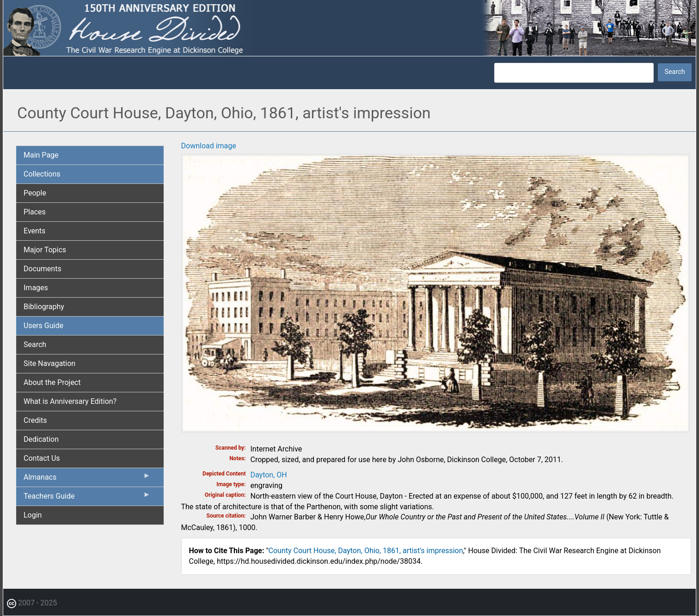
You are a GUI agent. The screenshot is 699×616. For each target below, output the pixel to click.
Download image (209, 146)
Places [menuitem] (35, 212)
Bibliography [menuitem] (44, 307)
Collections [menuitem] (42, 174)
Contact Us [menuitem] (42, 458)
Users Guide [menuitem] (43, 326)
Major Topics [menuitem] (45, 250)
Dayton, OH (269, 475)
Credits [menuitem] (35, 420)
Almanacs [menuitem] (87, 479)
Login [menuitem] (33, 515)
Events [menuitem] (34, 231)
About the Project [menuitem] (52, 382)
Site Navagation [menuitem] (49, 363)
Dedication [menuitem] (41, 439)
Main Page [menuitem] (41, 155)
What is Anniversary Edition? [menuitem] (70, 401)
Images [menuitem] (36, 288)
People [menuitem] (35, 193)
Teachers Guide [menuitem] (87, 498)
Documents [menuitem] (43, 269)
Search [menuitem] (35, 345)
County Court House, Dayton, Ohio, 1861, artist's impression (366, 551)
